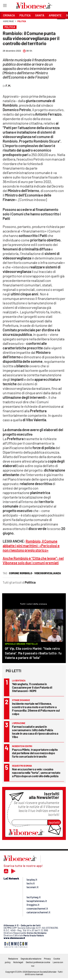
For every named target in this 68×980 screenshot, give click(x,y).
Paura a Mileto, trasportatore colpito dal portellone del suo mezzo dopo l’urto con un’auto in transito (35, 753)
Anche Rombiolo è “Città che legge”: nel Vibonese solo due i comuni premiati (33, 560)
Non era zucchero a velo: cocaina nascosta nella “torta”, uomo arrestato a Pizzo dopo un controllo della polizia (36, 773)
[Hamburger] (5, 6)
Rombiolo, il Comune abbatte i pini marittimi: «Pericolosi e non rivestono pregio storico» (31, 546)
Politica (22, 21)
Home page (8, 21)
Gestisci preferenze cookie (38, 962)
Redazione (13, 959)
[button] (61, 23)
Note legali (18, 962)
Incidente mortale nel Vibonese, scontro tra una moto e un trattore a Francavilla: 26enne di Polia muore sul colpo (36, 709)
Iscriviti (54, 822)
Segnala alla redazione (31, 959)
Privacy (47, 959)
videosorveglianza (48, 573)
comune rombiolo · (21, 573)
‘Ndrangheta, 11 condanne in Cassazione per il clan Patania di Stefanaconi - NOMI (32, 687)
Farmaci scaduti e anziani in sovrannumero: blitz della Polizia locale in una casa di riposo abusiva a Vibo (35, 732)
